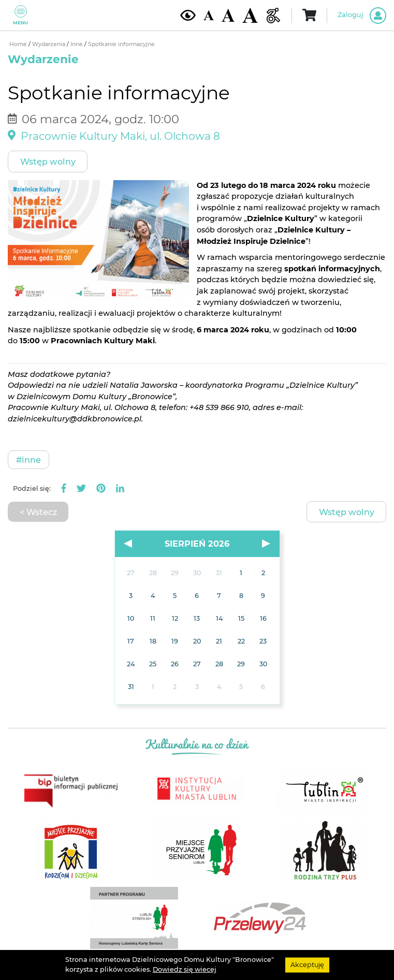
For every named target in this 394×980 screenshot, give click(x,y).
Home (19, 44)
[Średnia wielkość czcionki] (228, 15)
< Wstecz (38, 512)
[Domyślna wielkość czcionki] (209, 15)
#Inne (28, 460)
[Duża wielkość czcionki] (250, 15)
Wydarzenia (49, 44)
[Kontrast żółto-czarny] (188, 15)
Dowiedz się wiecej (185, 969)
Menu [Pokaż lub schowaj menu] (20, 15)
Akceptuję (307, 965)
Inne (77, 44)
